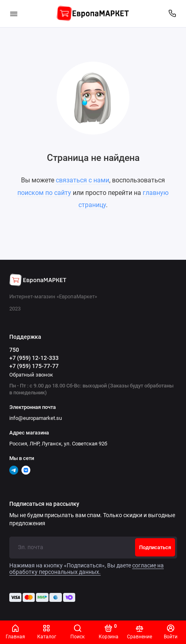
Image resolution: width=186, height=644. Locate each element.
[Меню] (14, 14)
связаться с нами (82, 180)
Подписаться (155, 547)
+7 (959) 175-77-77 (34, 366)
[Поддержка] (173, 14)
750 (14, 350)
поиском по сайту (44, 193)
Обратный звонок (31, 375)
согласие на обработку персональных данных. (87, 569)
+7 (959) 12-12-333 (34, 358)
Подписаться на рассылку (44, 504)
